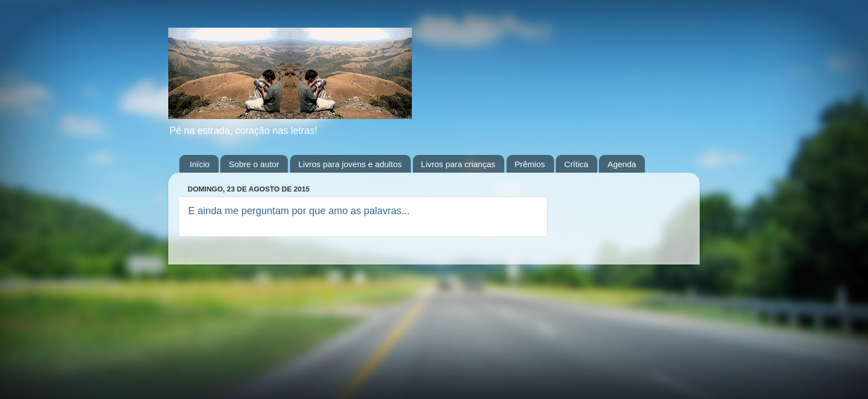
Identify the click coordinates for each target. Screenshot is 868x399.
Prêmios (530, 164)
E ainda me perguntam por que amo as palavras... (299, 211)
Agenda (622, 164)
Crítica (576, 164)
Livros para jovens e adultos (350, 164)
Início (200, 164)
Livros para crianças (458, 164)
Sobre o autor (254, 164)
